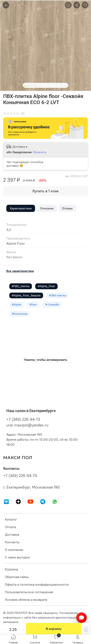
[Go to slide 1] (25, 86)
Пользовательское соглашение (29, 592)
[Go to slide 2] (29, 86)
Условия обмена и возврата (26, 600)
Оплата (10, 527)
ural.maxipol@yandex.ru (27, 425)
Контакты (12, 542)
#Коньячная (20, 314)
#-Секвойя (52, 304)
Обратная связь (17, 577)
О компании (14, 550)
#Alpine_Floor (46, 286)
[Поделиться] (77, 5)
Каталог (11, 519)
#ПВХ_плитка (21, 286)
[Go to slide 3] (32, 86)
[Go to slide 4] (35, 86)
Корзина (11, 569)
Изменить (40, 152)
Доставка (12, 534)
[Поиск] (68, 5)
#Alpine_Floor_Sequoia (26, 295)
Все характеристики (20, 271)
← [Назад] (6, 5)
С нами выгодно (17, 557)
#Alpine (16, 304)
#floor (33, 304)
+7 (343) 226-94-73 (23, 419)
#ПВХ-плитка (57, 295)
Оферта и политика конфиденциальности (37, 584)
